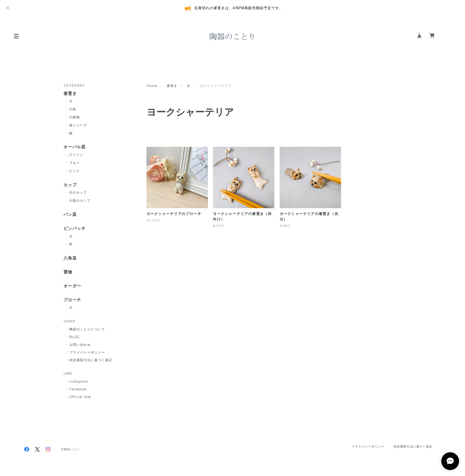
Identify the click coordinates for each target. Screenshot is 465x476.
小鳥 (73, 109)
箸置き (172, 86)
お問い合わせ (80, 345)
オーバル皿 (75, 147)
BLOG (75, 337)
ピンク (74, 171)
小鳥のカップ (80, 200)
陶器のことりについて (87, 329)
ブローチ (72, 300)
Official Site (80, 397)
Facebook (78, 389)
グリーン (76, 155)
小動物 (74, 117)
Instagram (79, 381)
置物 (68, 272)
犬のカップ (78, 192)
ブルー (74, 163)
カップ (70, 185)
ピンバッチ (75, 229)
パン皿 (70, 215)
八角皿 (70, 258)
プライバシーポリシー (87, 352)
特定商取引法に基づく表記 (91, 360)
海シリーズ (78, 125)
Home (152, 86)
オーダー (72, 286)
